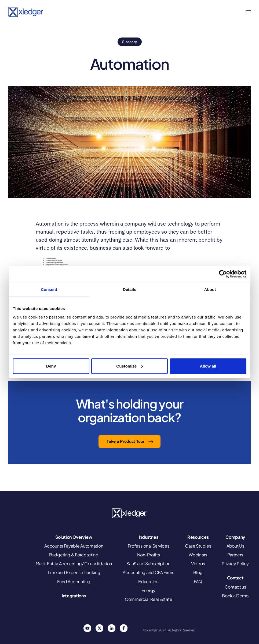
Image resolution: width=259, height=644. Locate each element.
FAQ (198, 581)
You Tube (87, 628)
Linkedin (111, 628)
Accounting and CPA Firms (148, 572)
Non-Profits (149, 555)
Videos (198, 563)
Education (148, 581)
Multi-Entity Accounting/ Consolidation (74, 563)
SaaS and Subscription (148, 563)
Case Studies (198, 546)
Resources (198, 537)
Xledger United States (129, 513)
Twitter (99, 628)
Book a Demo (235, 596)
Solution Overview (74, 537)
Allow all (208, 366)
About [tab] (210, 289)
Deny (51, 366)
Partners (235, 555)
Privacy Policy (235, 563)
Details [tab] (130, 289)
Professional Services (149, 546)
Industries (149, 537)
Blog (198, 572)
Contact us (235, 587)
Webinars (198, 555)
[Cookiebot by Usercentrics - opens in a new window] (223, 274)
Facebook (123, 628)
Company (235, 537)
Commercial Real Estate (148, 599)
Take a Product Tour (125, 441)
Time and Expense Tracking (74, 572)
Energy (148, 590)
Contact (235, 578)
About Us (235, 546)
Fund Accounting (74, 581)
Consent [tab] (49, 289)
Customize (130, 366)
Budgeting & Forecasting (74, 555)
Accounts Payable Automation (74, 546)
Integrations (74, 596)
